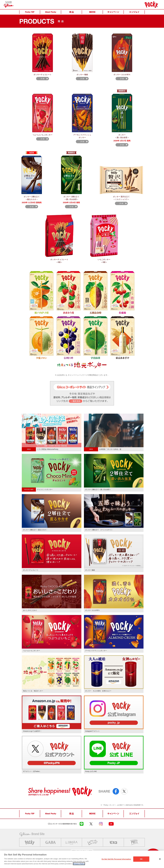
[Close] (160, 859)
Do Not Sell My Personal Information (116, 859)
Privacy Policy (79, 864)
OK (141, 859)
